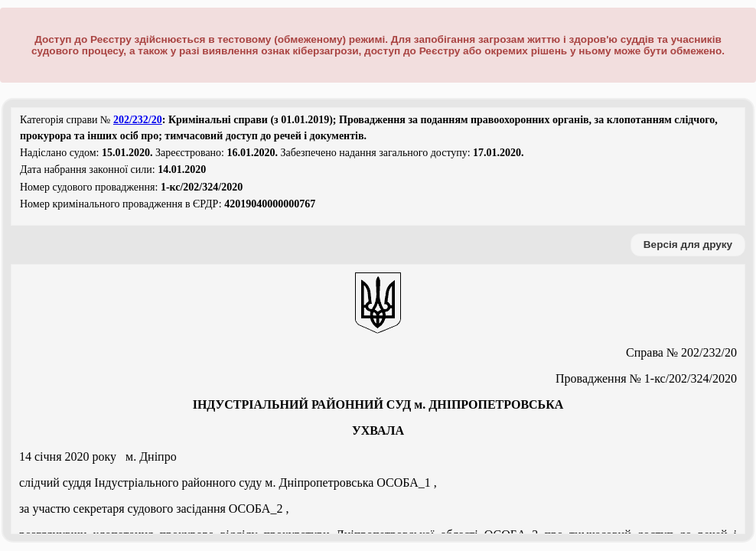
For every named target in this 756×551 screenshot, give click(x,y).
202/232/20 (138, 120)
